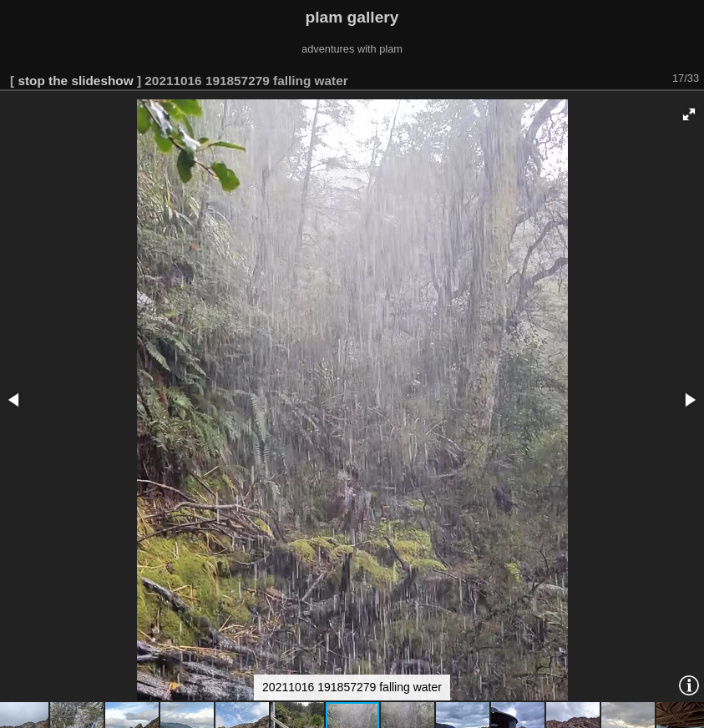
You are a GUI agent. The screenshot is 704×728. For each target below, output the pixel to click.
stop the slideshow (75, 81)
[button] (689, 114)
